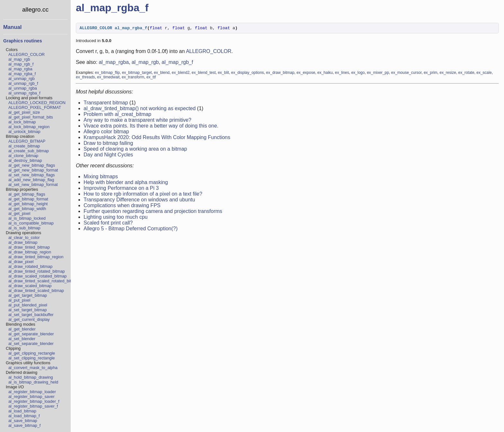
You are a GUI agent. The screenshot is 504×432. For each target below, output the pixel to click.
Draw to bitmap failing (108, 144)
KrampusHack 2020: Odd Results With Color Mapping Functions (157, 138)
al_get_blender (22, 329)
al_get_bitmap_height (28, 204)
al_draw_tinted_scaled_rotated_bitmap (44, 281)
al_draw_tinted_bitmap (29, 247)
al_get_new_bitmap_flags (32, 165)
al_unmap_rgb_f (23, 83)
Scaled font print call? (108, 224)
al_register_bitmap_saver (32, 397)
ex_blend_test (204, 74)
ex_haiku (325, 74)
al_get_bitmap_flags (27, 194)
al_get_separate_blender (31, 334)
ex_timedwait (108, 78)
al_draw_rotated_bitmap (30, 266)
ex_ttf (151, 78)
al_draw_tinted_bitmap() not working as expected (140, 109)
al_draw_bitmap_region (30, 252)
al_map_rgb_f (21, 64)
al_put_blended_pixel (28, 305)
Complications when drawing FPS (122, 206)
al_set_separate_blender (31, 344)
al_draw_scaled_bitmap (30, 286)
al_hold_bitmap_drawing (31, 377)
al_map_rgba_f (22, 74)
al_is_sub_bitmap (24, 228)
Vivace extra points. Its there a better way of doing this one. (151, 127)
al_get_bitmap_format (28, 199)
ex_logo (358, 74)
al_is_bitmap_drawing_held (33, 382)
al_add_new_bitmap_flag (31, 180)
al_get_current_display (29, 319)
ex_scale (484, 74)
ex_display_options (248, 74)
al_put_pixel (19, 300)
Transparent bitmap (106, 104)
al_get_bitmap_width (27, 209)
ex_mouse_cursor (406, 74)
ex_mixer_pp (378, 74)
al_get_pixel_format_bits (31, 117)
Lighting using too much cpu (116, 218)
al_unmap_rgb (22, 79)
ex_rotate (466, 74)
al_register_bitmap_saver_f (33, 406)
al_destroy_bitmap (25, 160)
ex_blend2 (180, 74)
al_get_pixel (19, 213)
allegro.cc (35, 9)
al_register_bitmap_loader (32, 392)
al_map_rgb (19, 59)
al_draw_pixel (21, 262)
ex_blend (162, 74)
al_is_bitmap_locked (27, 218)
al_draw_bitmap (23, 242)
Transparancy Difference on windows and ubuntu (139, 201)
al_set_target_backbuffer (31, 315)
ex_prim (431, 74)
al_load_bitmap (22, 411)
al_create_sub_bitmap (29, 151)
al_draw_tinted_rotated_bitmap (37, 271)
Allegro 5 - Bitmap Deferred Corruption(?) (131, 229)
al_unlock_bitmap (24, 132)
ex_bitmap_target (137, 74)
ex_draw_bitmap (280, 74)
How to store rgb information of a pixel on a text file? (143, 195)
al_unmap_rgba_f (24, 93)
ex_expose (306, 74)
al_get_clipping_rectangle (32, 353)
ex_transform (133, 78)
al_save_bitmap (23, 421)
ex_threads (85, 78)
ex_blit (224, 74)
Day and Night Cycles (108, 156)
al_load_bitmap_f (24, 416)
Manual (12, 27)
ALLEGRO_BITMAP (27, 141)
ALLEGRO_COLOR (27, 54)
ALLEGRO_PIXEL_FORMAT (35, 107)
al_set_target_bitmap (28, 310)
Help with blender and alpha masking (126, 183)
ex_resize (448, 74)
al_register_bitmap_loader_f (34, 401)
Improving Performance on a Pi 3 (121, 189)
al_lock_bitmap (22, 122)
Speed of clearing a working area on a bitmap (135, 150)
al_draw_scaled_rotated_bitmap (37, 276)
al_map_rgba (20, 69)
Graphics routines (22, 41)
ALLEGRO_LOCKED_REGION (37, 103)
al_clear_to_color (24, 238)
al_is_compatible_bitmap (31, 223)
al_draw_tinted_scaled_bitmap (36, 291)
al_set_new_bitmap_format (33, 185)
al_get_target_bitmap (28, 295)
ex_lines (342, 74)
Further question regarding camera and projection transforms (153, 212)
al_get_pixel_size (24, 112)
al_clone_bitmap (23, 156)
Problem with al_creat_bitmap (117, 115)
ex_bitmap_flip (107, 74)
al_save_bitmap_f (24, 425)
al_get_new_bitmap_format (33, 170)
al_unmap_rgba (23, 88)
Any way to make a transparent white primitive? (137, 121)
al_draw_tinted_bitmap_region (36, 257)
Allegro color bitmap (106, 132)
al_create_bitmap (24, 146)
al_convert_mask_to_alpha (33, 368)
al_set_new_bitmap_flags (32, 175)
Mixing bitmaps (101, 177)
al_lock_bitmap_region (29, 127)
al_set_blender (22, 339)
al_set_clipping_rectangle (32, 358)
